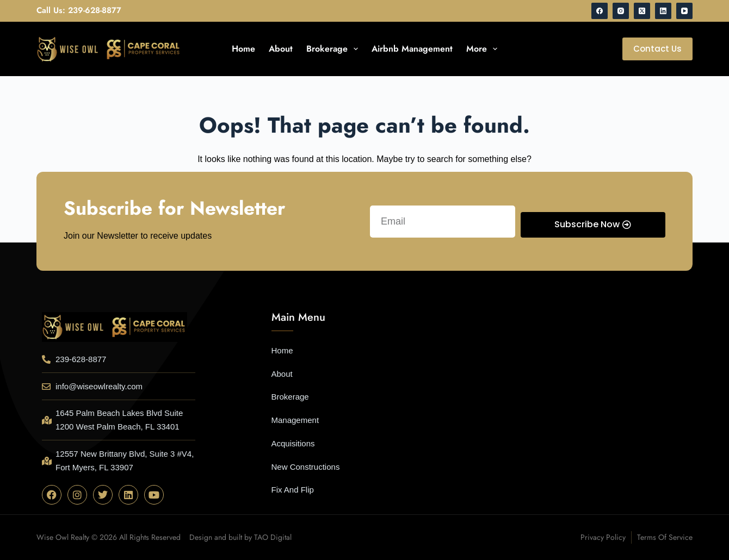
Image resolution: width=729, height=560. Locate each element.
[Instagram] (621, 11)
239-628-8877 (95, 10)
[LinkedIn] (663, 11)
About (281, 49)
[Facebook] (600, 11)
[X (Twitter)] (642, 11)
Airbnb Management (412, 49)
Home (243, 49)
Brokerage (334, 49)
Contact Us (657, 49)
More (484, 49)
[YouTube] (684, 11)
